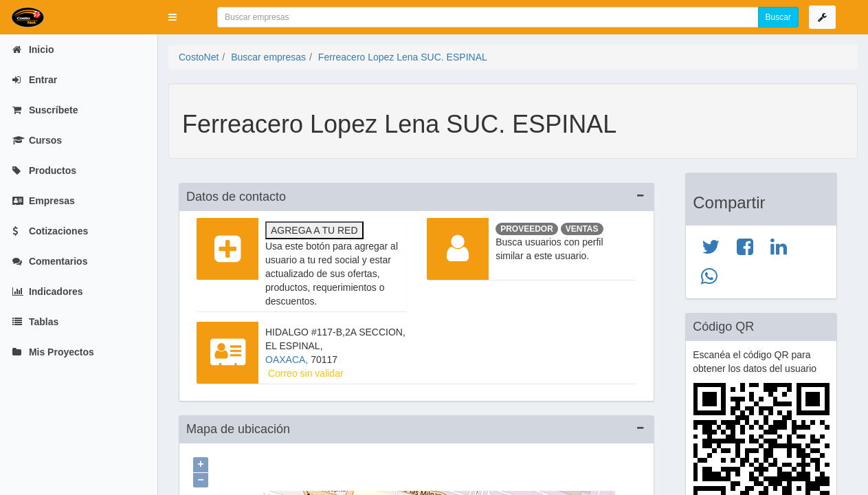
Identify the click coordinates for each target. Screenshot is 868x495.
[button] (173, 17)
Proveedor (527, 229)
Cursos (37, 140)
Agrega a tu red (314, 230)
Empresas (44, 201)
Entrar (35, 80)
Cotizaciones (50, 231)
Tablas (35, 322)
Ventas (582, 229)
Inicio (33, 49)
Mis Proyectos (53, 352)
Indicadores (47, 291)
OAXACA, (288, 360)
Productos (44, 170)
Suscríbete (45, 110)
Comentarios (50, 261)
